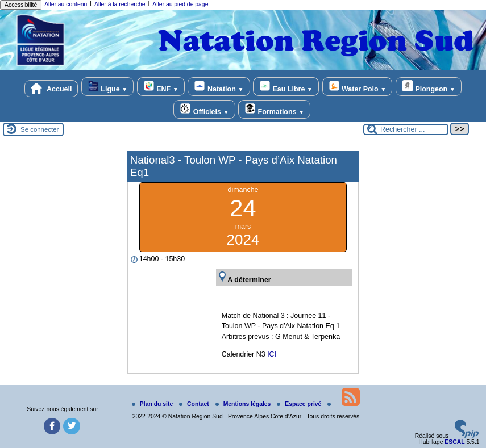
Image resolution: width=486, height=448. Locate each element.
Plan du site (153, 404)
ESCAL (454, 442)
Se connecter (40, 129)
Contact (195, 404)
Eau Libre (286, 87)
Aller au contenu (66, 4)
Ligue (107, 87)
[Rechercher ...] (406, 129)
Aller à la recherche (120, 4)
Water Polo (358, 87)
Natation (219, 87)
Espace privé (300, 404)
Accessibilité (21, 5)
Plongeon (429, 87)
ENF (161, 87)
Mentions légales (244, 404)
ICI (272, 354)
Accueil (51, 89)
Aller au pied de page (180, 4)
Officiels (204, 109)
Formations (274, 109)
